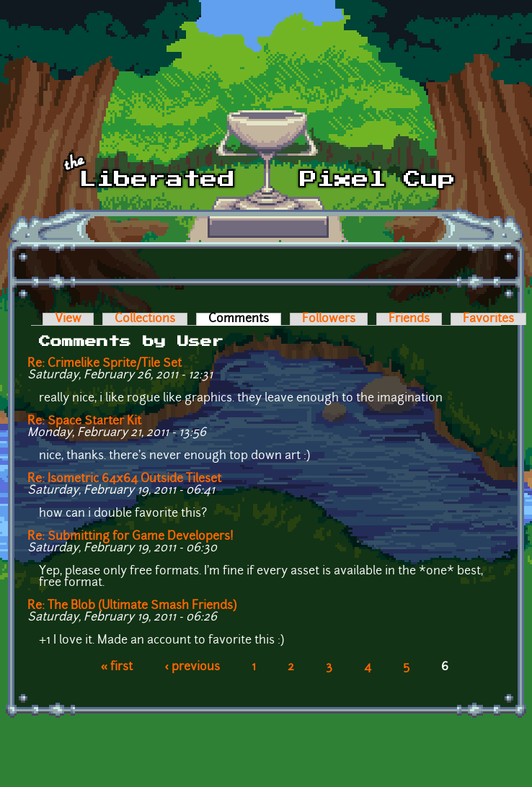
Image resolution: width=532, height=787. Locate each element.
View (68, 319)
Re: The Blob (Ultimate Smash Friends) (132, 606)
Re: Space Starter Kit (84, 422)
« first (117, 667)
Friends (409, 319)
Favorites (488, 319)
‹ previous (192, 667)
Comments (245, 319)
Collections (145, 319)
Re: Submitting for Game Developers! (130, 537)
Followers (329, 319)
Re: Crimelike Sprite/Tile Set (105, 364)
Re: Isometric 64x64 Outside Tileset (124, 479)
